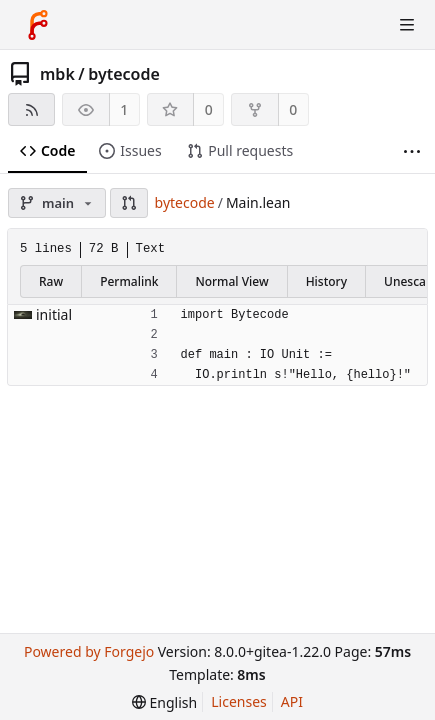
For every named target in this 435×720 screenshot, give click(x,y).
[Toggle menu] (407, 25)
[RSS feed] (31, 109)
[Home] (38, 25)
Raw (51, 281)
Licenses (239, 701)
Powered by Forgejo (89, 651)
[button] (129, 203)
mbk (57, 74)
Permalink (129, 281)
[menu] (164, 702)
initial (54, 314)
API (292, 701)
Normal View (231, 281)
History (326, 281)
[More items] (412, 151)
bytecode (124, 74)
